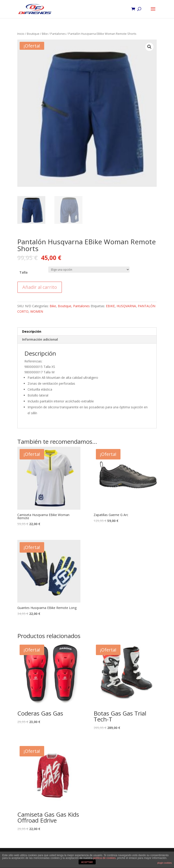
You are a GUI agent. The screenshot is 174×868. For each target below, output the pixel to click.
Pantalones (58, 34)
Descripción (32, 331)
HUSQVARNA (126, 306)
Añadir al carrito (40, 287)
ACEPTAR (87, 862)
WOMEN (37, 311)
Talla (23, 272)
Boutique (33, 34)
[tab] (87, 332)
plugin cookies (165, 863)
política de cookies (104, 858)
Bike (45, 34)
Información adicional (40, 339)
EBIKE (110, 306)
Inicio (21, 34)
